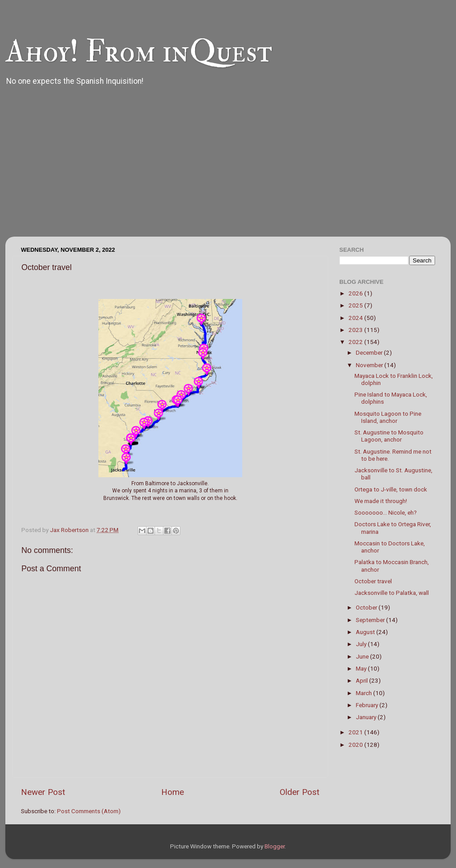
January (367, 717)
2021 (356, 732)
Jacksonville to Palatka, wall (392, 593)
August (366, 632)
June (363, 656)
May (362, 668)
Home (173, 792)
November (370, 365)
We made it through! (381, 501)
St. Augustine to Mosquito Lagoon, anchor (389, 436)
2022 (356, 342)
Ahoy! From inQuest (139, 52)
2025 (356, 305)
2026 (356, 293)
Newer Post (43, 792)
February (368, 705)
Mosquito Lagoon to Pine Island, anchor (388, 417)
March (364, 693)
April (362, 680)
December (370, 352)
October (367, 607)
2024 (356, 318)
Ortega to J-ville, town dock (391, 489)
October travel (373, 581)
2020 (356, 745)
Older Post (299, 792)
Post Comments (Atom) (89, 811)
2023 (356, 330)
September (371, 620)
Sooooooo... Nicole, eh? (386, 512)
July (362, 644)
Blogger (275, 846)
